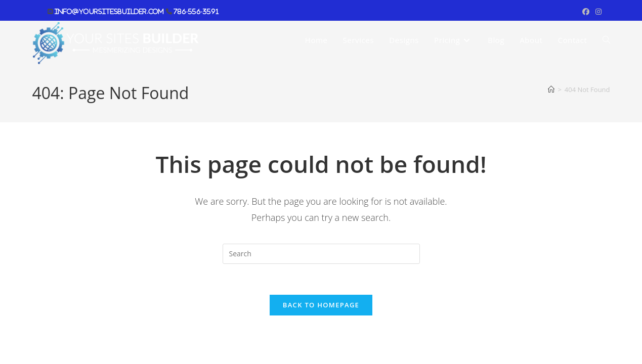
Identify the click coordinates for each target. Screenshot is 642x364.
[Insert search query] (321, 254)
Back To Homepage (321, 305)
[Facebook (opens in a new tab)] (586, 12)
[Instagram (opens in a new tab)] (597, 12)
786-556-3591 (195, 11)
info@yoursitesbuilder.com (109, 11)
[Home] (551, 89)
